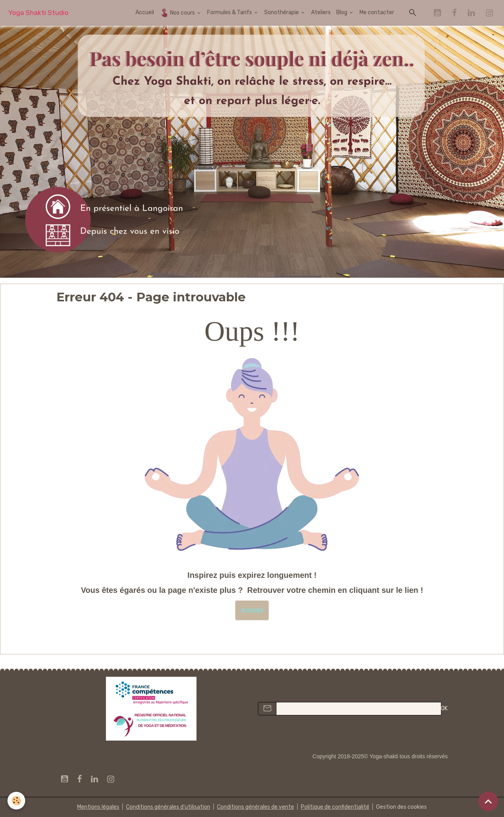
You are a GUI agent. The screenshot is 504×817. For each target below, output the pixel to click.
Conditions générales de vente (256, 807)
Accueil (145, 12)
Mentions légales (98, 807)
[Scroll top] (488, 801)
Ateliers (321, 12)
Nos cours (178, 12)
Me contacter (377, 12)
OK (444, 708)
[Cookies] (17, 801)
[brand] (38, 13)
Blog (342, 12)
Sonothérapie (282, 12)
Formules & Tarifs (230, 12)
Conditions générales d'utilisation (168, 807)
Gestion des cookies (401, 807)
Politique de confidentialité (335, 807)
